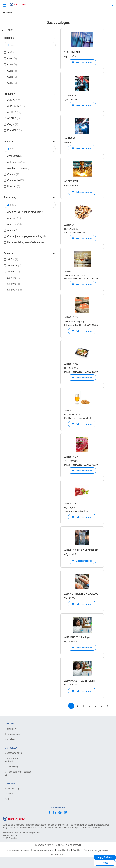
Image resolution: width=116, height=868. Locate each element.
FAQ (7, 799)
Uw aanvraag (11, 766)
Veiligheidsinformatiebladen (16, 773)
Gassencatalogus (13, 753)
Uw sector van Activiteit (12, 760)
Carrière (9, 794)
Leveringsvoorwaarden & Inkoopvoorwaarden (30, 850)
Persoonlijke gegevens (96, 850)
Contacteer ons (12, 734)
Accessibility (58, 854)
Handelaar (10, 739)
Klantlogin (11, 729)
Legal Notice (63, 850)
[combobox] (111, 5)
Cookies (77, 850)
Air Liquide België (13, 789)
